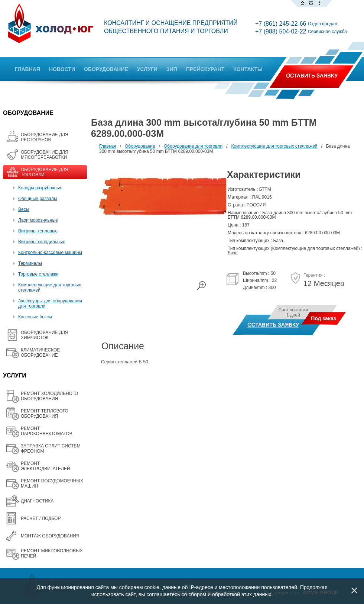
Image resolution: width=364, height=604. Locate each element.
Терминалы (30, 263)
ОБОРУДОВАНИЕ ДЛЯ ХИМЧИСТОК (45, 335)
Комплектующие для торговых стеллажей (274, 146)
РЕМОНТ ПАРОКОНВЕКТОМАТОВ (47, 431)
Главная (108, 146)
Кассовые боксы (35, 317)
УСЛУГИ (147, 69)
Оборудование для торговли (193, 146)
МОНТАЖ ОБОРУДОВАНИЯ (50, 536)
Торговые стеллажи (38, 274)
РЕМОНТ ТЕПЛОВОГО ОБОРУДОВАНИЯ (45, 414)
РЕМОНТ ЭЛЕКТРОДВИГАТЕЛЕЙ (45, 466)
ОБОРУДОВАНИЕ (106, 69)
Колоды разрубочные (40, 188)
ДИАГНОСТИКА (37, 501)
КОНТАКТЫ (248, 69)
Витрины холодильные (42, 242)
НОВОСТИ (62, 69)
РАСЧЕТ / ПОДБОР (41, 518)
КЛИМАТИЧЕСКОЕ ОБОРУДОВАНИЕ (40, 353)
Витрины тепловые (38, 231)
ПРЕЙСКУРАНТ (205, 69)
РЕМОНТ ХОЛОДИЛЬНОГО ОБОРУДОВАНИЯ (49, 396)
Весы (24, 209)
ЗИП (172, 69)
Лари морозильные (38, 220)
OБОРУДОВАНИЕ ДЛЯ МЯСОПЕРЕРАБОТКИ (45, 155)
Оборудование (140, 146)
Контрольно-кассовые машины (50, 253)
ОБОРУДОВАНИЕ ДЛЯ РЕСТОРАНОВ (45, 137)
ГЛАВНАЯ (27, 69)
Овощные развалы (38, 199)
